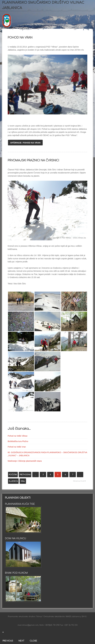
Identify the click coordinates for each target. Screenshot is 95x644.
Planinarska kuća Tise (20, 504)
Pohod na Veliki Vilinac (18, 436)
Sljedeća (13, 481)
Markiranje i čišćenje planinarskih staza (25, 461)
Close (33, 641)
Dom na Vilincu (15, 539)
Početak (13, 475)
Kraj (23, 481)
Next (21, 641)
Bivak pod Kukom (16, 573)
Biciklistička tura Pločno (18, 441)
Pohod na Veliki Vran (17, 447)
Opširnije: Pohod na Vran (25, 143)
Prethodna (25, 475)
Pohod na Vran (20, 38)
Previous (8, 641)
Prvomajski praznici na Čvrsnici (33, 160)
